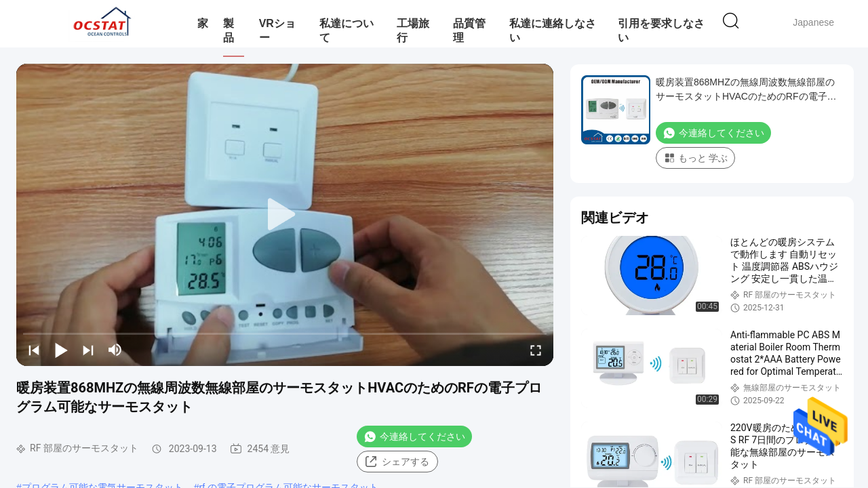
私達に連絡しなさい (553, 30)
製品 (229, 30)
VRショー (277, 30)
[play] (285, 215)
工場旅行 (413, 30)
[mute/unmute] (115, 350)
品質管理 (469, 30)
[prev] (34, 350)
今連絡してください (414, 436)
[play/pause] (61, 350)
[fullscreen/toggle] (536, 350)
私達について (347, 30)
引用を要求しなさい (661, 30)
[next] (88, 350)
